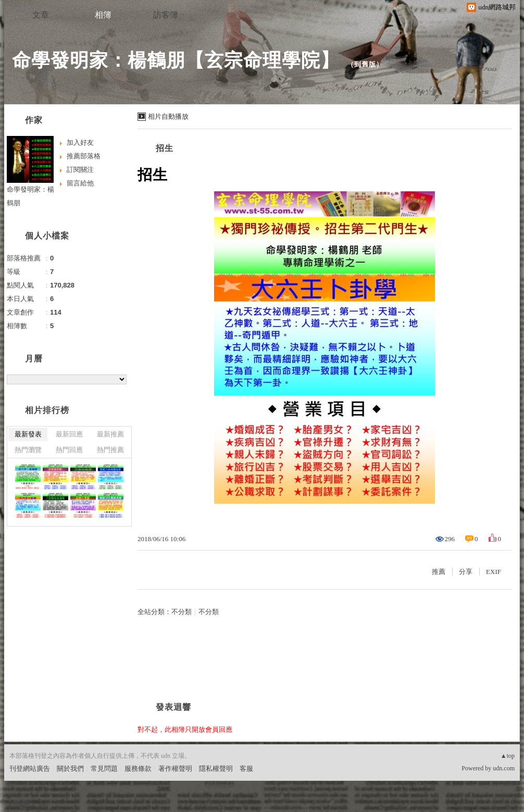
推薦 (439, 572)
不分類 (182, 612)
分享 (466, 572)
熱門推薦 (110, 450)
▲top (508, 756)
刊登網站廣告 (30, 769)
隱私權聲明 (216, 769)
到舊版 (365, 64)
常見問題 (104, 769)
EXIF (494, 572)
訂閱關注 (80, 170)
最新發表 (28, 434)
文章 (41, 15)
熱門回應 (69, 450)
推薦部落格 (84, 156)
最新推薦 (110, 434)
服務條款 (138, 769)
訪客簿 (166, 15)
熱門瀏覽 (28, 450)
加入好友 (80, 142)
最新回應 (69, 434)
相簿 (103, 15)
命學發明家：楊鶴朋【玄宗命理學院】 (176, 60)
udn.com (504, 768)
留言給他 (80, 183)
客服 (246, 769)
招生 (165, 148)
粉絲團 (20, 804)
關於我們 (70, 769)
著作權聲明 (175, 769)
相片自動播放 (168, 116)
